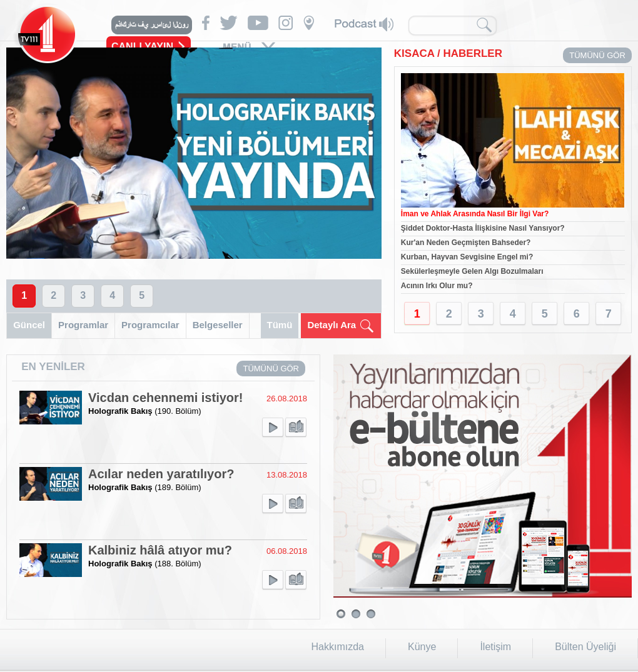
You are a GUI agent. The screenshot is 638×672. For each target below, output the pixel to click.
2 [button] (53, 295)
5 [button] (142, 295)
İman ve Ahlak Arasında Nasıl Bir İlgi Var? (475, 214)
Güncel (29, 325)
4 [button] (112, 295)
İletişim (495, 647)
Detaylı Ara (332, 325)
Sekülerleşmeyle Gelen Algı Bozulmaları (472, 271)
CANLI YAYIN (142, 47)
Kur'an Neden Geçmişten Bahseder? (466, 243)
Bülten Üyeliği (585, 647)
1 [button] (24, 295)
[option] (194, 153)
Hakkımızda (338, 647)
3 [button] (83, 295)
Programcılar (150, 325)
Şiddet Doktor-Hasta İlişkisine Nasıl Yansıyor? (483, 228)
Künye (422, 647)
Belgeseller (218, 325)
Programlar (83, 325)
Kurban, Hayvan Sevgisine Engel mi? (467, 257)
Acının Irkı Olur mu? (437, 286)
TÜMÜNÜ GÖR (597, 55)
